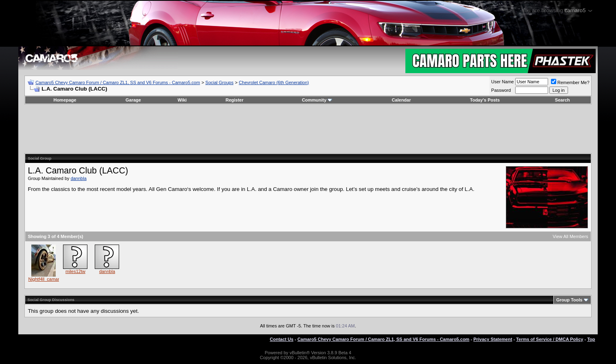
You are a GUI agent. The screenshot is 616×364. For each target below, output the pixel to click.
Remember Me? (570, 82)
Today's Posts (485, 100)
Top (591, 339)
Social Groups (219, 82)
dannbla (79, 178)
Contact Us (282, 339)
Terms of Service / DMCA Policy (550, 339)
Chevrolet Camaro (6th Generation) (274, 82)
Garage (133, 100)
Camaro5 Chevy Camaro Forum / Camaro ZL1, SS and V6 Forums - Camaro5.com (118, 82)
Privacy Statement (493, 339)
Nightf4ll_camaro (45, 279)
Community (317, 100)
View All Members (570, 236)
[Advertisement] (308, 129)
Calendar (401, 100)
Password (501, 90)
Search (563, 100)
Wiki (182, 100)
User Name (503, 82)
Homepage (65, 100)
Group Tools (569, 300)
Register (235, 100)
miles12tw (75, 271)
